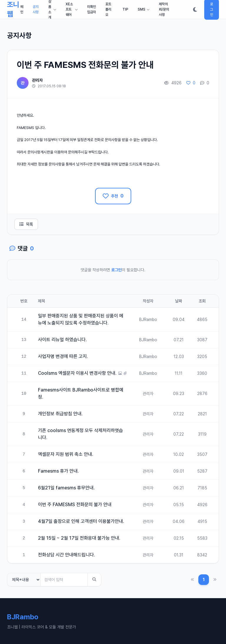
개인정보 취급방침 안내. (60, 414)
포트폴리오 (108, 9)
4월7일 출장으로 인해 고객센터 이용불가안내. (81, 521)
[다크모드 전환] (195, 9)
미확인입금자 (92, 9)
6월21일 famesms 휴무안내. (66, 488)
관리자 (37, 80)
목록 (26, 224)
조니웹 (13, 9)
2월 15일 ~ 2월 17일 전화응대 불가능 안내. (79, 538)
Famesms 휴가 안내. (58, 471)
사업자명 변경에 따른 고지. (63, 356)
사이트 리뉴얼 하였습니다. (62, 340)
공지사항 (36, 9)
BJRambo (148, 320)
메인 (22, 9)
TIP (125, 9)
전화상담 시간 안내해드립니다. (67, 555)
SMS (144, 9)
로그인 (117, 270)
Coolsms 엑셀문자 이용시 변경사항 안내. (77, 373)
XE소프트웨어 (72, 9)
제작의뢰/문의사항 (164, 9)
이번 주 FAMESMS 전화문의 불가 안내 (75, 505)
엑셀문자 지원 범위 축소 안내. (66, 454)
